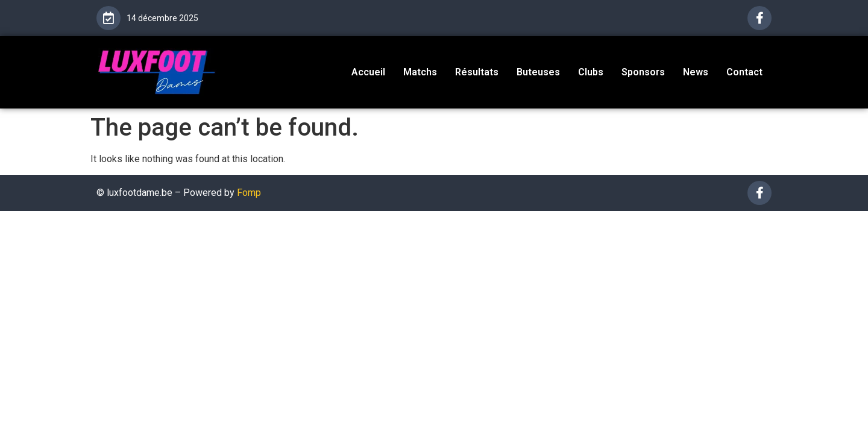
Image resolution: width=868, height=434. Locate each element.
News (696, 72)
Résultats (477, 72)
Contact (744, 72)
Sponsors (643, 72)
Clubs (591, 72)
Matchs (420, 72)
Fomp (249, 193)
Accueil (368, 72)
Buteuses (538, 72)
